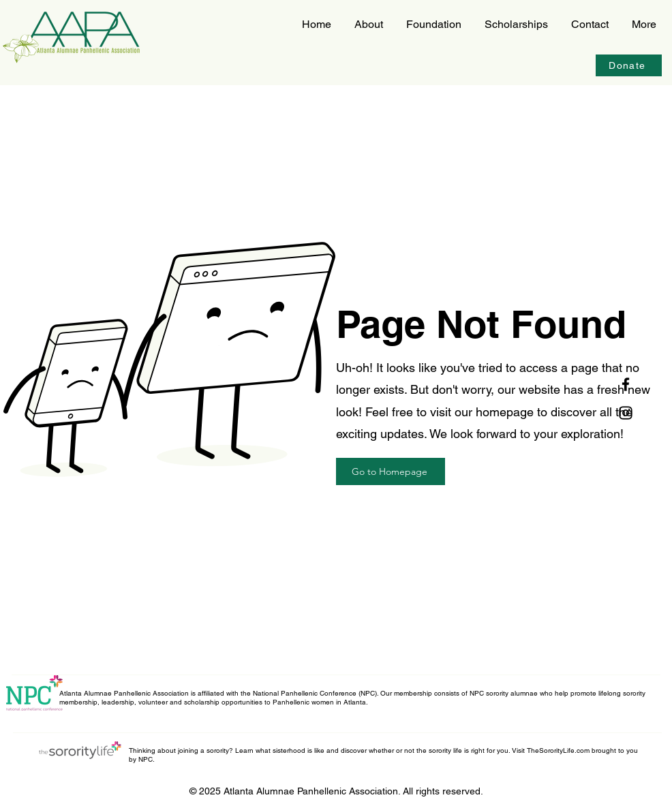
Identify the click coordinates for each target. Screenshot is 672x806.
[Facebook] (626, 384)
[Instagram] (626, 413)
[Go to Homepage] (391, 471)
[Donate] (629, 65)
